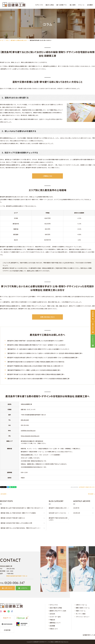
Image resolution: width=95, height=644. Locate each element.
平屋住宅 (52, 620)
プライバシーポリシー (83, 617)
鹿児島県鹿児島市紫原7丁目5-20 (18, 576)
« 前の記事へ (4, 494)
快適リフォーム (81, 611)
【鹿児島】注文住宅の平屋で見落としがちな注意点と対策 (16, 523)
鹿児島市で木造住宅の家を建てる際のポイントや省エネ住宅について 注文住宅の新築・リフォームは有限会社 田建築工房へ (43, 358)
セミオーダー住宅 (55, 617)
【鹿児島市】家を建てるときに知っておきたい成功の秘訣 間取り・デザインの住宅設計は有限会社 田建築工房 (38, 379)
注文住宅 (52, 614)
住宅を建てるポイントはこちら (57, 513)
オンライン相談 (81, 614)
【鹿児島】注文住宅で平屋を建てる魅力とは (12, 518)
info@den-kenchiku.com (28, 431)
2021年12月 (77, 513)
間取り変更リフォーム (83, 608)
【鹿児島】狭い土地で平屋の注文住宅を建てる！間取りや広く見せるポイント (22, 508)
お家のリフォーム (81, 605)
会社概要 (52, 626)
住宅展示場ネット (88, 635)
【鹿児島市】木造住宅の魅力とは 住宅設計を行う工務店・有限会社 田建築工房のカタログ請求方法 (36, 362)
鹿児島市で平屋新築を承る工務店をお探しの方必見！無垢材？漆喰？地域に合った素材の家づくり (35, 366)
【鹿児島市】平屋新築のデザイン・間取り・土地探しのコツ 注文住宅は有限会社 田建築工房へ (34, 370)
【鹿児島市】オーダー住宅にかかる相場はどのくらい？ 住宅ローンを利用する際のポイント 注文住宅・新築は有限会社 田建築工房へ (45, 353)
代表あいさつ (54, 629)
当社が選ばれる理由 (56, 608)
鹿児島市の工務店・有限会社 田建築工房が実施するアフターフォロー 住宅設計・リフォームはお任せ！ (37, 345)
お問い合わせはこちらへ (48, 317)
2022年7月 (76, 508)
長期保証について (55, 623)
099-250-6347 (25, 420)
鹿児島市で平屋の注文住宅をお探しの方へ (58, 519)
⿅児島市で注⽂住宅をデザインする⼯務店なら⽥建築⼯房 (47, 642)
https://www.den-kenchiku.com (30, 436)
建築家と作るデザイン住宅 (58, 611)
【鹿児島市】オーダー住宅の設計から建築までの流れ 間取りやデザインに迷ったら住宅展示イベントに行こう (38, 349)
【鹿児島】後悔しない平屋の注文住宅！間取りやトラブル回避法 (18, 513)
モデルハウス (54, 605)
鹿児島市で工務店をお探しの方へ (88, 487)
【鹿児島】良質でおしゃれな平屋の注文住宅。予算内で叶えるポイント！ (20, 528)
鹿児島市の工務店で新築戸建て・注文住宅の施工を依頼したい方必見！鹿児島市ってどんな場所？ (35, 341)
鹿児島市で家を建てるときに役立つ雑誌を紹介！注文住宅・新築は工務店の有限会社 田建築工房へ (36, 374)
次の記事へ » (91, 494)
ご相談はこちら (48, 176)
